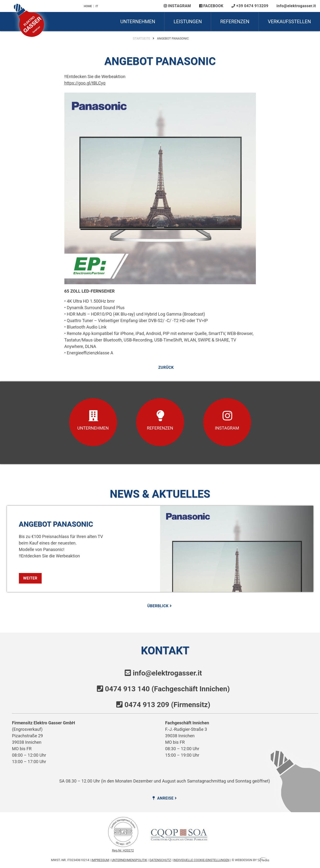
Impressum (100, 860)
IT (97, 6)
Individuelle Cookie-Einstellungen (201, 860)
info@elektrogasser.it (296, 6)
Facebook (211, 6)
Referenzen (235, 22)
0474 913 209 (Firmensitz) (167, 705)
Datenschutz (160, 860)
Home (88, 6)
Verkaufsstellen (289, 22)
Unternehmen (138, 22)
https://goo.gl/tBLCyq (85, 83)
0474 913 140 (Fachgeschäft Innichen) (167, 689)
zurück (166, 368)
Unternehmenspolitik (129, 860)
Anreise (165, 798)
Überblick (160, 606)
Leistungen (188, 22)
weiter (30, 578)
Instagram (177, 6)
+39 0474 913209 (250, 6)
